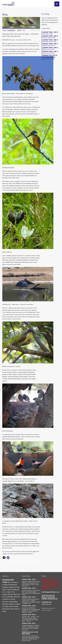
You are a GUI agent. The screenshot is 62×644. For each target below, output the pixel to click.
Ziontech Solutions (47, 610)
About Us (5, 576)
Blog (5, 14)
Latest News (46, 28)
